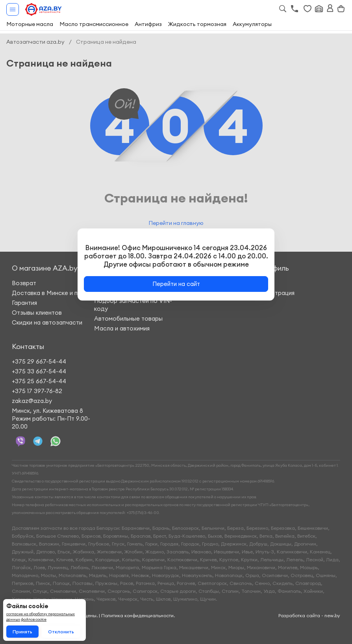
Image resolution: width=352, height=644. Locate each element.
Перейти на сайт (176, 284)
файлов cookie (34, 619)
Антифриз (148, 24)
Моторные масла (30, 24)
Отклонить (61, 632)
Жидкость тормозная (197, 24)
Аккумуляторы (252, 24)
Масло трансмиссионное (94, 24)
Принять (22, 632)
